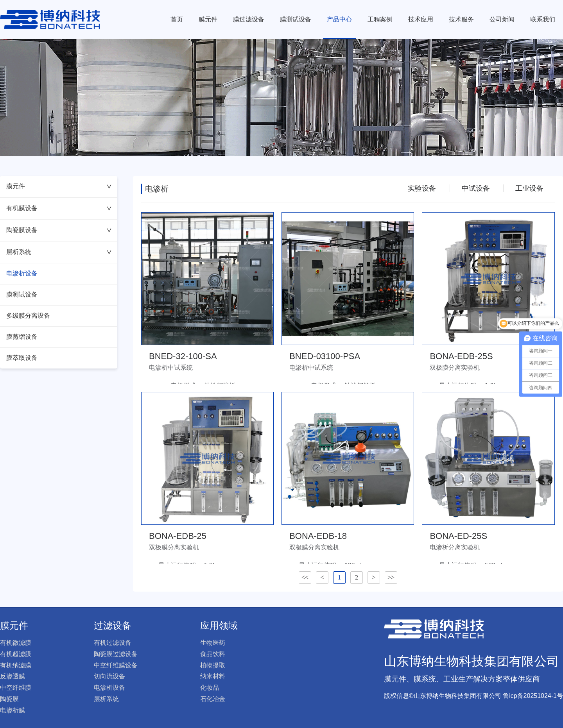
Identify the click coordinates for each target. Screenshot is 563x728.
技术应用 (421, 19)
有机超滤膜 (16, 654)
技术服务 (461, 19)
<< (305, 577)
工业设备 (529, 188)
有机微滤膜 (16, 643)
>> (391, 577)
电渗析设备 (22, 273)
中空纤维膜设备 (116, 665)
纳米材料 (213, 676)
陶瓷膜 (9, 699)
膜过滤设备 (249, 19)
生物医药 (213, 643)
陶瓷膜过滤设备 (116, 654)
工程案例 (380, 19)
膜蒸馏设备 (22, 337)
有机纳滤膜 (16, 665)
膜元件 (208, 19)
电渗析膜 (13, 710)
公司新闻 (502, 19)
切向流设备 (109, 676)
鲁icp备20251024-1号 (533, 696)
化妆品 (210, 688)
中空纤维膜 (16, 688)
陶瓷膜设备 (60, 230)
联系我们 (543, 19)
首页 (177, 19)
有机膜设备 (60, 208)
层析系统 (60, 252)
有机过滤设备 (113, 643)
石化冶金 (213, 699)
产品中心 (339, 19)
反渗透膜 (13, 676)
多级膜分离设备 (28, 316)
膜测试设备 (296, 19)
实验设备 (422, 188)
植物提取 (213, 665)
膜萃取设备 (22, 358)
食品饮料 (213, 654)
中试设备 (476, 188)
